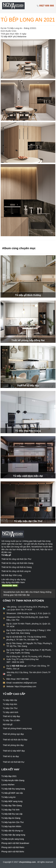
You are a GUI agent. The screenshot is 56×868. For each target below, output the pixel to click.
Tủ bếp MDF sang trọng (12, 801)
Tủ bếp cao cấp (14, 694)
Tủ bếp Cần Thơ (10, 708)
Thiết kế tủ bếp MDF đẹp (14, 751)
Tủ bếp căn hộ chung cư (12, 831)
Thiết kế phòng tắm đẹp (13, 745)
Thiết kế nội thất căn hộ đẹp (15, 740)
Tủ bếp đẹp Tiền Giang (12, 805)
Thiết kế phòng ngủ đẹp (13, 734)
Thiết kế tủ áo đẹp (11, 756)
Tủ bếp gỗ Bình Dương (28, 295)
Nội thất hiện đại (22, 595)
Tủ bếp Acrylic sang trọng (13, 839)
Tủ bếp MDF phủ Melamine (14, 36)
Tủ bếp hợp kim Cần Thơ (13, 822)
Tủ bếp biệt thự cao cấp (12, 814)
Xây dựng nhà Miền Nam (13, 582)
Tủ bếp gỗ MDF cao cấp (12, 793)
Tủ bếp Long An (8, 797)
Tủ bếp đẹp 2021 (9, 776)
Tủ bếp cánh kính (11, 712)
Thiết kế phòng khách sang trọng (17, 728)
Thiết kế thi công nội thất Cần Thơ (16, 559)
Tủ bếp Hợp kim (10, 704)
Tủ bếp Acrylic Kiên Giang (13, 780)
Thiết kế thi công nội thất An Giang (17, 567)
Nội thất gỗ (8, 724)
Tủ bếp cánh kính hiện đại (28, 476)
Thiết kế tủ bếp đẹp (28, 386)
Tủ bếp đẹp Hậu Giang (28, 431)
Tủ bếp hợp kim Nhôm (11, 826)
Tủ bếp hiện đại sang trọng (13, 835)
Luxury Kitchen (8, 785)
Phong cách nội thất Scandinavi (15, 843)
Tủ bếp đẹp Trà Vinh (10, 810)
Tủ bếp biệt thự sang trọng (13, 789)
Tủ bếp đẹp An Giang (11, 818)
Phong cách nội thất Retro (13, 847)
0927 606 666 (45, 6)
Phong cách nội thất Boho (13, 852)
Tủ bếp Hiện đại (10, 700)
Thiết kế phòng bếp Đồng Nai (28, 340)
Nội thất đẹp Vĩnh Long (12, 575)
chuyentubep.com (28, 862)
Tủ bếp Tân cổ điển (11, 720)
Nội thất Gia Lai (19, 666)
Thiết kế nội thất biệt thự (14, 762)
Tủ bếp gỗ (6, 555)
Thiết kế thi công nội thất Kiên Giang (17, 563)
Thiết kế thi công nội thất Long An (16, 571)
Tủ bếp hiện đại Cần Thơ (28, 521)
